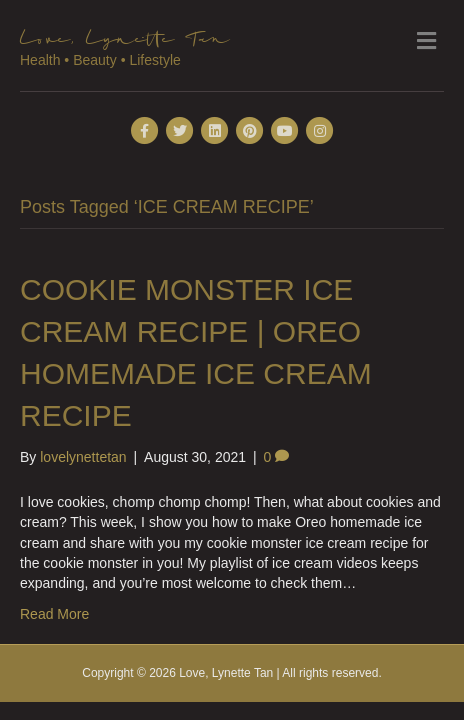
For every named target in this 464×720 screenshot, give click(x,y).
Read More (54, 614)
